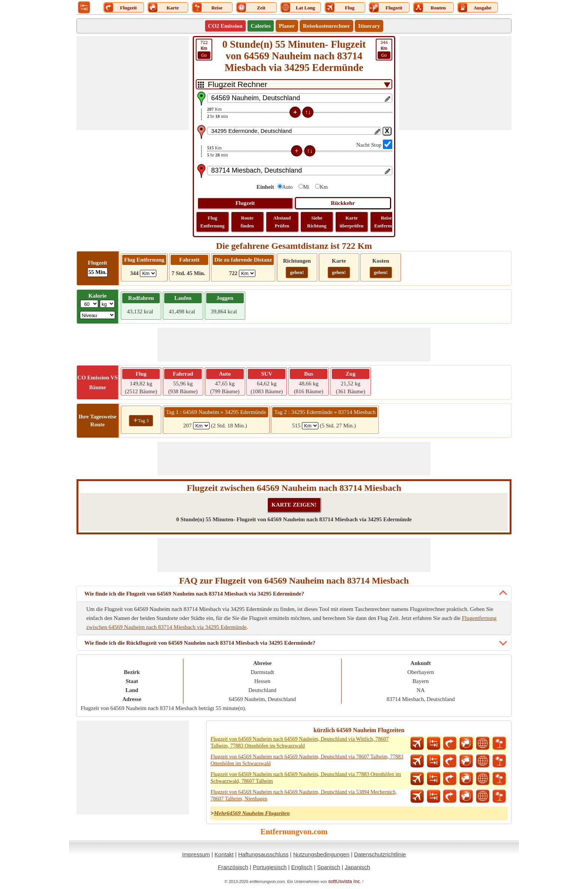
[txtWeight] (89, 304)
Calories (260, 26)
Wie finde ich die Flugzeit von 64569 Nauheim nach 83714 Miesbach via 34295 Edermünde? (194, 594)
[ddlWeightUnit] (107, 304)
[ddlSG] (97, 315)
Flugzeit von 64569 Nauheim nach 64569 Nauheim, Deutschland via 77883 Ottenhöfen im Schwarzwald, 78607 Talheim (306, 778)
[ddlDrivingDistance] (247, 273)
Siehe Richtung (317, 222)
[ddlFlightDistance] (148, 273)
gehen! (297, 272)
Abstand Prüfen (282, 222)
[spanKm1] (201, 426)
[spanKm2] (310, 426)
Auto (288, 187)
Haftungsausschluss (263, 854)
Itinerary (369, 26)
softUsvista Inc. (345, 881)
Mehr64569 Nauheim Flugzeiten (252, 813)
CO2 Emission (225, 26)
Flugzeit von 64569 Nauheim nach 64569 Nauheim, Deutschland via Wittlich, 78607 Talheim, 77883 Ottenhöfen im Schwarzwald (299, 742)
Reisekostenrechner (327, 26)
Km (324, 187)
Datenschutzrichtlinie (380, 854)
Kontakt (224, 854)
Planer (287, 26)
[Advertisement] (133, 83)
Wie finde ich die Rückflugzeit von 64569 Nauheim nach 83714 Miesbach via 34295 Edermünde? (200, 643)
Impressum (196, 854)
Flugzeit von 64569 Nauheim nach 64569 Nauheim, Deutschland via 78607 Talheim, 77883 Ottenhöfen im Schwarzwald (307, 760)
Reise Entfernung (386, 222)
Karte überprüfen (352, 222)
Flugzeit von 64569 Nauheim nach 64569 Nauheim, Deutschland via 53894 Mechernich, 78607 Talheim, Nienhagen (304, 795)
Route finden (247, 222)
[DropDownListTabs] (294, 84)
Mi (306, 187)
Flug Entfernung (212, 222)
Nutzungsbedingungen (321, 854)
